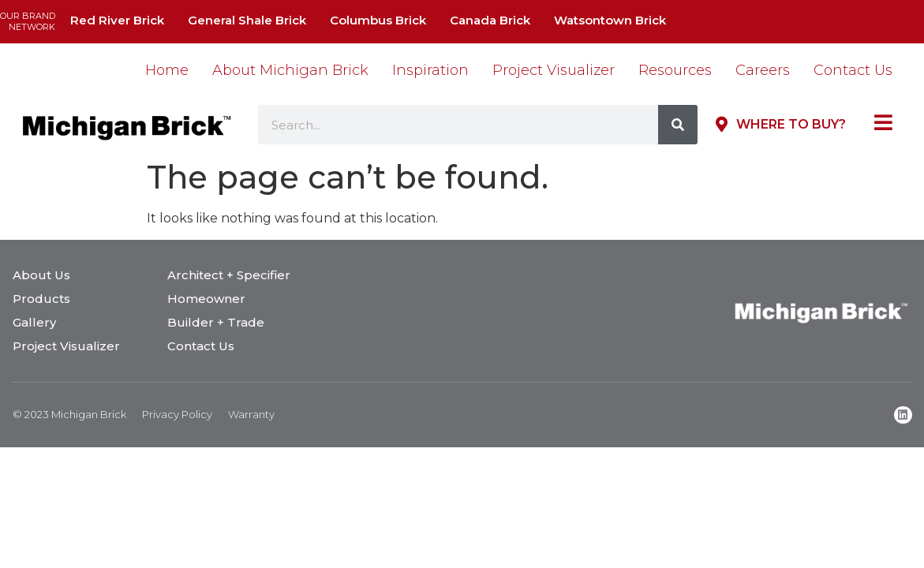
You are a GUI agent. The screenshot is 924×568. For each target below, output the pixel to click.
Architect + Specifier (229, 275)
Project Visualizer (554, 70)
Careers (763, 70)
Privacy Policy (177, 414)
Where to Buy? (791, 124)
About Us (41, 275)
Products (41, 299)
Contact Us (853, 70)
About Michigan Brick (290, 70)
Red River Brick (117, 20)
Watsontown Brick (610, 20)
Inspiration (430, 70)
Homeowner (206, 299)
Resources (675, 70)
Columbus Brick (378, 20)
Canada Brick (490, 20)
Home (167, 70)
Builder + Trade (216, 322)
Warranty (251, 414)
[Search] (678, 125)
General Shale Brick (247, 20)
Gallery (34, 322)
